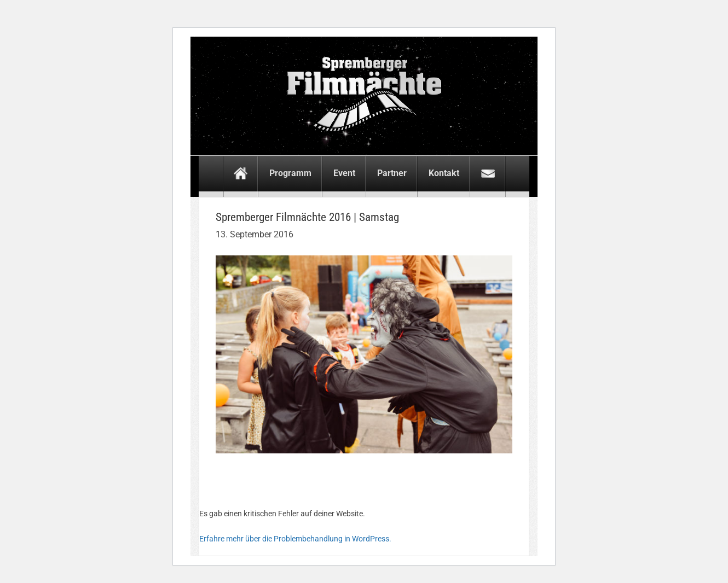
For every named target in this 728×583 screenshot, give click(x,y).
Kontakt (444, 173)
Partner (392, 173)
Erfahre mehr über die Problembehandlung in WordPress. (295, 539)
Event (344, 173)
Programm (290, 173)
